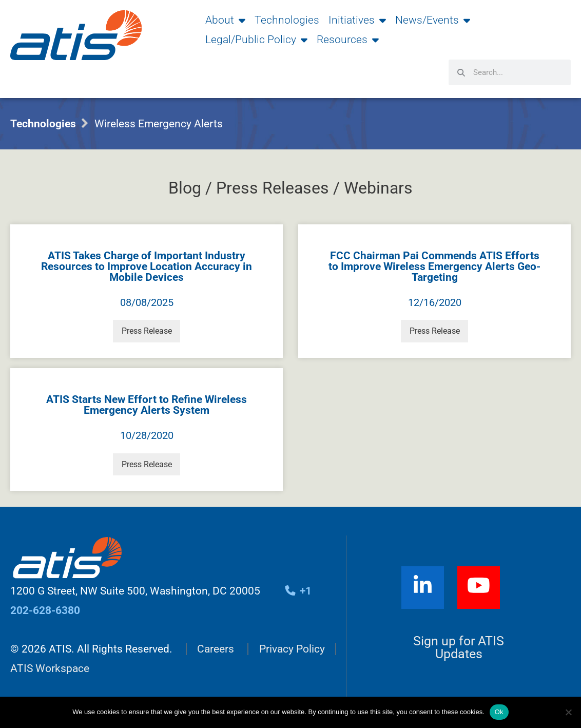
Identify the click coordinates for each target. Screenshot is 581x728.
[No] (568, 712)
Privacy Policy (292, 651)
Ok (499, 712)
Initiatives (357, 20)
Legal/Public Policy (256, 40)
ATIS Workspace (50, 671)
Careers (216, 651)
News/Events (433, 20)
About (225, 20)
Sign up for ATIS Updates (459, 650)
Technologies (287, 20)
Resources (348, 40)
